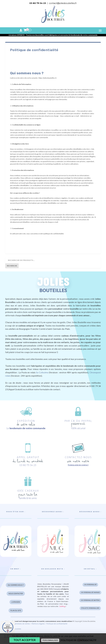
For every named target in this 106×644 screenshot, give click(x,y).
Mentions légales (38, 624)
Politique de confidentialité (57, 624)
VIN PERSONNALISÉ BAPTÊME (90, 600)
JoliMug (62, 606)
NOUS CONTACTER (16, 594)
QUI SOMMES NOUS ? (16, 585)
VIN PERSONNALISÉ (90, 585)
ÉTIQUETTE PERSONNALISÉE (90, 608)
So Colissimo (42, 372)
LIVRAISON (16, 602)
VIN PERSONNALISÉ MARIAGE (90, 592)
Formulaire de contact (78, 465)
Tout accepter (25, 640)
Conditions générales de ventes (18, 624)
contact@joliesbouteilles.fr (63, 3)
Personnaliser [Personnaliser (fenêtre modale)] (50, 640)
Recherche (12, 266)
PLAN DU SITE (16, 611)
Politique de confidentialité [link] (79, 640)
